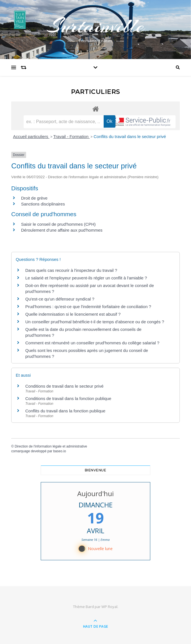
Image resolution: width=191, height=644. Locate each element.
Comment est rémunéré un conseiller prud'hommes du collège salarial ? (92, 343)
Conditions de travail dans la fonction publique (68, 398)
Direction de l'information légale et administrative (51, 446)
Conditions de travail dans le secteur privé (64, 386)
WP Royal (109, 607)
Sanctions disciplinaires (43, 204)
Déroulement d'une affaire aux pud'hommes (62, 230)
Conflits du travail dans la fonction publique (65, 411)
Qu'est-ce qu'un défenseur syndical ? (60, 299)
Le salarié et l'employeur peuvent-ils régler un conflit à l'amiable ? (86, 278)
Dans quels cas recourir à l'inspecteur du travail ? (71, 270)
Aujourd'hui (95, 493)
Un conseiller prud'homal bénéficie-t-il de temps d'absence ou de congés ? (95, 322)
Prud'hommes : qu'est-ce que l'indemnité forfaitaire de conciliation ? (88, 307)
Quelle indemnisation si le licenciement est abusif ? (73, 314)
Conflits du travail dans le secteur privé (130, 136)
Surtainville (95, 26)
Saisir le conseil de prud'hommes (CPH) (58, 224)
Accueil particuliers (31, 136)
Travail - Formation (71, 136)
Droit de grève (34, 198)
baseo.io (59, 451)
